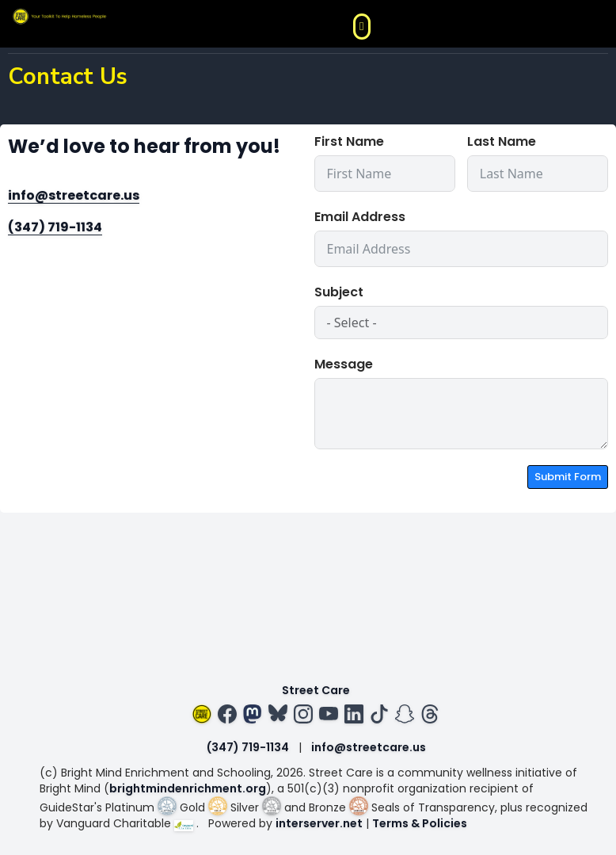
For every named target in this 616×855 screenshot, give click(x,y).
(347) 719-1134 (55, 227)
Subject (339, 292)
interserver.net (319, 823)
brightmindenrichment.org (188, 788)
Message (344, 364)
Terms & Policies (420, 823)
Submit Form (568, 477)
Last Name (502, 141)
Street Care (316, 690)
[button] (362, 27)
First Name (349, 141)
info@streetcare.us (74, 195)
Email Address (360, 217)
